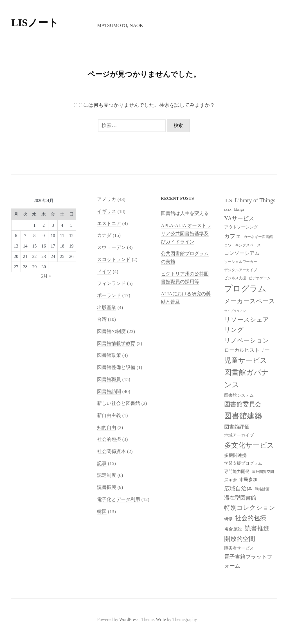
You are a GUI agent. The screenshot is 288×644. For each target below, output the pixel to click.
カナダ (104, 235)
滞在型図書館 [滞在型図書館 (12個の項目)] (240, 498)
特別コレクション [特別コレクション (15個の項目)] (250, 508)
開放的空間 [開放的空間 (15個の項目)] (240, 539)
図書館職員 (109, 379)
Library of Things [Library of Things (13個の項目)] (255, 200)
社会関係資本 (111, 451)
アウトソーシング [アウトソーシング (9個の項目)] (241, 227)
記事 (102, 463)
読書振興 (107, 487)
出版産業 (107, 308)
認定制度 (107, 475)
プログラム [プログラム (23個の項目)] (245, 289)
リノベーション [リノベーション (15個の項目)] (247, 340)
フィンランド (111, 283)
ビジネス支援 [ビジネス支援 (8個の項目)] (235, 278)
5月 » (46, 276)
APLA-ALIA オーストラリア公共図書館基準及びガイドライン (186, 233)
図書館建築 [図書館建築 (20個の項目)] (243, 416)
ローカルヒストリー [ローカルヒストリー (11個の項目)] (247, 350)
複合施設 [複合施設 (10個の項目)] (233, 529)
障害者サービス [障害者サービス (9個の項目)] (239, 548)
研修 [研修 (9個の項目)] (228, 519)
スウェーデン (111, 247)
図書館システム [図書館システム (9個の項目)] (239, 395)
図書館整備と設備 (116, 367)
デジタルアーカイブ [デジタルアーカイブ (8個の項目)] (241, 270)
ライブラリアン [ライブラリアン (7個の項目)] (235, 311)
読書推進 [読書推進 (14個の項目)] (257, 529)
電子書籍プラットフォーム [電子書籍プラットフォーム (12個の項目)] (248, 561)
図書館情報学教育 (116, 343)
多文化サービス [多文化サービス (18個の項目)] (249, 445)
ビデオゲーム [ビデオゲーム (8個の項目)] (260, 278)
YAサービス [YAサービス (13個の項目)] (239, 218)
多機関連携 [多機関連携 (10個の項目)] (235, 455)
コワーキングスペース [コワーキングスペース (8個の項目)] (242, 245)
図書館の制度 (111, 331)
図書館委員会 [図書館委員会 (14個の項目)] (243, 404)
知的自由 (107, 428)
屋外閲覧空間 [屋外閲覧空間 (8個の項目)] (263, 472)
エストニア (109, 224)
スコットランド (114, 259)
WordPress (129, 619)
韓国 (102, 512)
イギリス (107, 211)
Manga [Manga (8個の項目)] (239, 210)
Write (161, 619)
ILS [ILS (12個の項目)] (228, 200)
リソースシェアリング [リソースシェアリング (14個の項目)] (247, 325)
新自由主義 (109, 415)
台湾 (102, 319)
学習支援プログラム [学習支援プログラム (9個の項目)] (243, 463)
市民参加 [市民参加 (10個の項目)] (248, 479)
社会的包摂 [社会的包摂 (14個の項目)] (251, 518)
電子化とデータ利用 (119, 499)
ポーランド (109, 295)
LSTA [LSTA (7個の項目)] (228, 210)
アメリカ (107, 199)
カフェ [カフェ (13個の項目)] (233, 236)
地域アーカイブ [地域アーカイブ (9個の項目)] (239, 435)
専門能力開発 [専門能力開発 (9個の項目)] (237, 471)
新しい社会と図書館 (119, 403)
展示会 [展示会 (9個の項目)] (230, 480)
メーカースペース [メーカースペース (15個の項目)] (250, 301)
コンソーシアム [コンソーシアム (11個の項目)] (242, 253)
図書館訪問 (109, 392)
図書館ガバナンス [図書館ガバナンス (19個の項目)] (247, 379)
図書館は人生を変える (185, 213)
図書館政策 (109, 355)
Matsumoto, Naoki (121, 25)
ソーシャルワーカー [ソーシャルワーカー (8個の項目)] (241, 262)
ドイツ (104, 272)
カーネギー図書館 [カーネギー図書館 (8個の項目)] (258, 237)
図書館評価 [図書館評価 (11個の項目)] (237, 427)
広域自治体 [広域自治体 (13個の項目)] (238, 488)
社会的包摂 (109, 439)
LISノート (35, 23)
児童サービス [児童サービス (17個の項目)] (246, 360)
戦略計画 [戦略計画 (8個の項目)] (262, 489)
